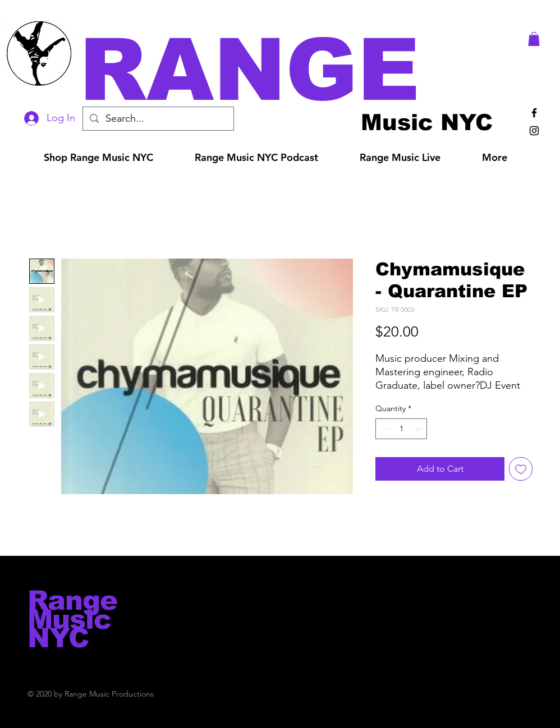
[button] (296, 70)
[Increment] (418, 429)
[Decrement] (384, 429)
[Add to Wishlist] (521, 469)
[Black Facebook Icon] (534, 113)
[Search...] (158, 119)
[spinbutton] (401, 429)
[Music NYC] (427, 122)
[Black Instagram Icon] (534, 131)
